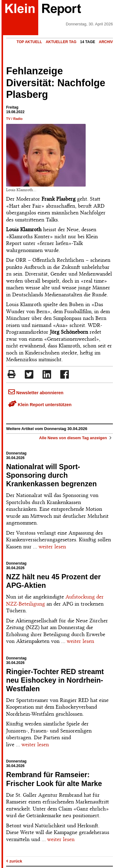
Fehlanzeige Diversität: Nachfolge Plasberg (56, 83)
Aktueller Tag (61, 42)
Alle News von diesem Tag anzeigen (76, 438)
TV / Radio (14, 119)
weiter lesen (52, 547)
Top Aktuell (29, 42)
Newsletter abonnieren (36, 393)
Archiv (106, 42)
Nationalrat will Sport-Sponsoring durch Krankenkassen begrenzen (51, 475)
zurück (14, 861)
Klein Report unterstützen (40, 405)
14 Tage (88, 42)
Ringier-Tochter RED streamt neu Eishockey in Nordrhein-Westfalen (55, 680)
